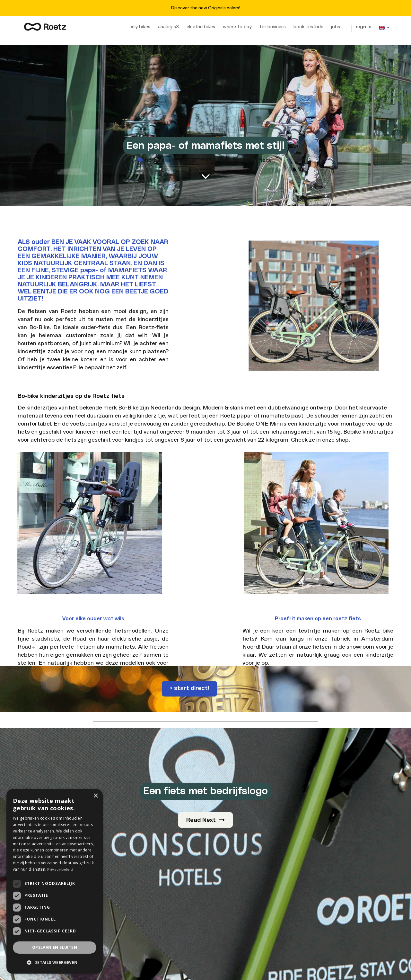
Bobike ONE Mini (259, 424)
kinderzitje (183, 160)
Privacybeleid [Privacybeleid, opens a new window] (60, 870)
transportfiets (252, 160)
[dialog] (55, 881)
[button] (55, 962)
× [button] (96, 796)
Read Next (205, 820)
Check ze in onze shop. (320, 440)
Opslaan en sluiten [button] (55, 947)
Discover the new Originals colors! (205, 8)
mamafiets (215, 160)
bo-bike (155, 160)
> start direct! (189, 688)
